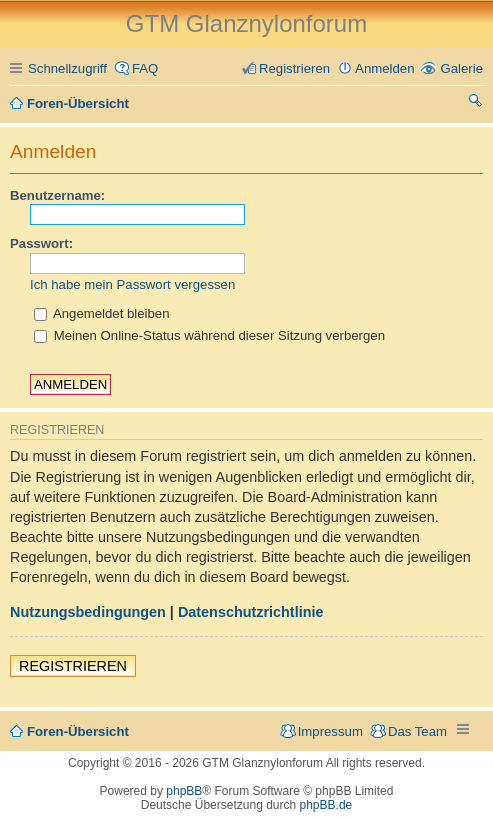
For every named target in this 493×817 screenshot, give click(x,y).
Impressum (330, 731)
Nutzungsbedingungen (88, 612)
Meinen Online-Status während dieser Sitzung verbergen (209, 335)
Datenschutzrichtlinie (251, 612)
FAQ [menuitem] (145, 68)
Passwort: (41, 243)
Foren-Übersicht (78, 731)
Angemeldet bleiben (102, 313)
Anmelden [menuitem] (384, 68)
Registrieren (73, 666)
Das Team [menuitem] (417, 731)
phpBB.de (326, 805)
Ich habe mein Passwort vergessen (132, 284)
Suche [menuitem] (475, 103)
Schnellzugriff (67, 68)
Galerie (461, 68)
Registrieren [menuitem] (294, 68)
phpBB (184, 791)
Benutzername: (57, 195)
